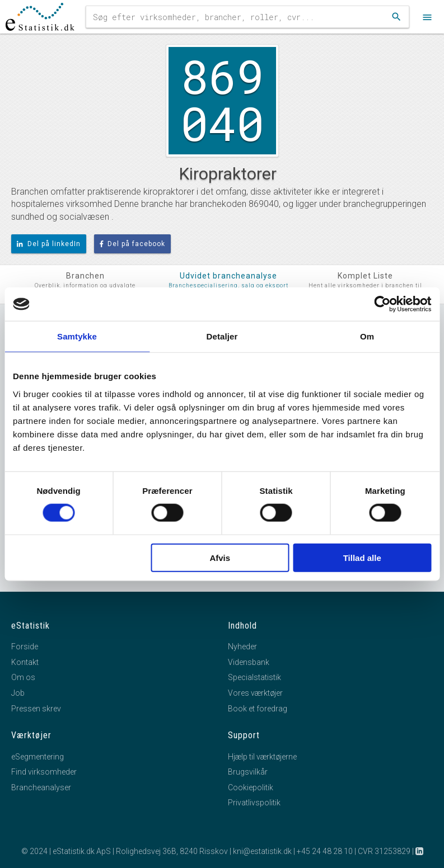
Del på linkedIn (49, 244)
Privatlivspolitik (254, 803)
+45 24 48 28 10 (325, 851)
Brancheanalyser (41, 787)
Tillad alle (362, 557)
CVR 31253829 (384, 851)
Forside (25, 647)
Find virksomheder (44, 772)
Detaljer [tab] (222, 336)
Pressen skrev (36, 709)
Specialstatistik (254, 677)
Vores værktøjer (255, 693)
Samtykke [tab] (77, 336)
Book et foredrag (258, 709)
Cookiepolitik (251, 787)
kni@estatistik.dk (262, 851)
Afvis (220, 557)
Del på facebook (133, 244)
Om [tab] (367, 336)
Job (18, 693)
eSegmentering (38, 757)
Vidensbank (249, 662)
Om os (23, 677)
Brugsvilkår (248, 772)
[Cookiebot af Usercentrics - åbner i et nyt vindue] (382, 304)
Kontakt (25, 662)
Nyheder (242, 647)
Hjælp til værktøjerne (262, 757)
